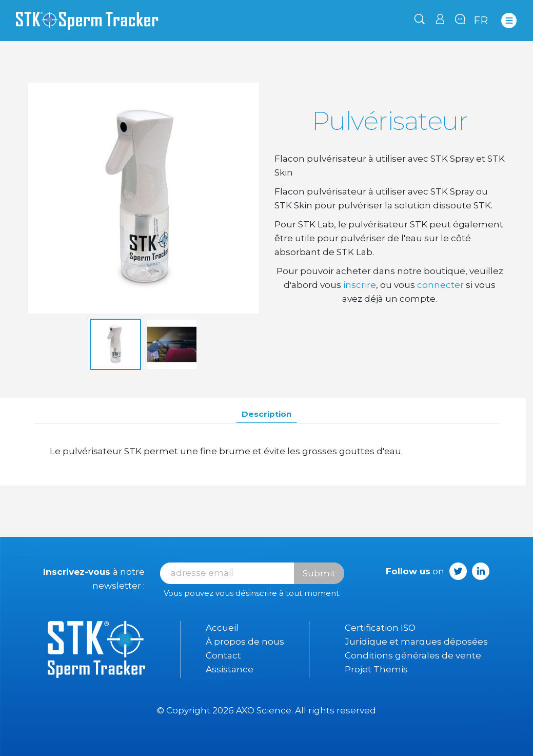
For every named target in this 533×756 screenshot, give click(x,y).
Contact (223, 655)
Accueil (222, 628)
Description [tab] (266, 414)
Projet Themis (376, 669)
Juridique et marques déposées (416, 642)
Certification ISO (380, 628)
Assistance (230, 669)
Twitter (458, 571)
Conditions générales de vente (413, 655)
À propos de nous (245, 642)
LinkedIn (481, 571)
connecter (440, 285)
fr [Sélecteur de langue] (481, 21)
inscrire (360, 285)
